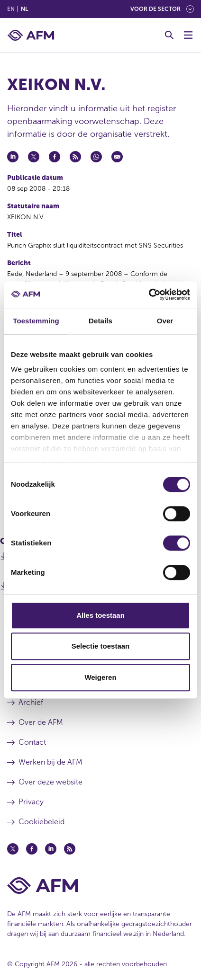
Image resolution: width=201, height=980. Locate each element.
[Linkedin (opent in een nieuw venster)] (51, 849)
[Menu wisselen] (188, 35)
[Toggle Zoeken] (169, 35)
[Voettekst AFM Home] (100, 886)
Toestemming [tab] (36, 321)
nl (24, 9)
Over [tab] (165, 321)
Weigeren (100, 677)
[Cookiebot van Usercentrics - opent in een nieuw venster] (149, 294)
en (11, 9)
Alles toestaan (100, 615)
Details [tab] (100, 321)
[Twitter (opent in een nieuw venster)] (13, 849)
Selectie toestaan (101, 646)
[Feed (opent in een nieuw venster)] (70, 849)
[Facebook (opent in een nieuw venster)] (32, 849)
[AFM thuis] (31, 35)
